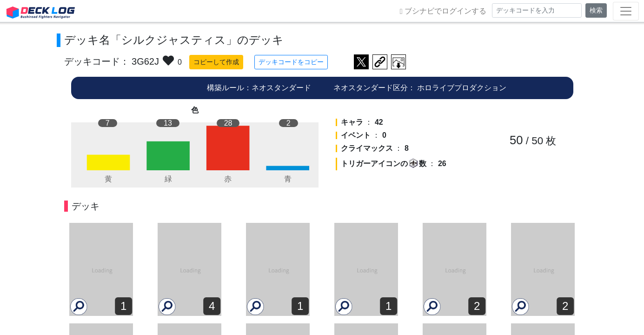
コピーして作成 (216, 62)
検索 (596, 10)
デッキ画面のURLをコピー (380, 62)
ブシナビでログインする (443, 11)
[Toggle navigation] (626, 11)
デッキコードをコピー (291, 62)
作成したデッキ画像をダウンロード (398, 62)
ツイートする (361, 62)
